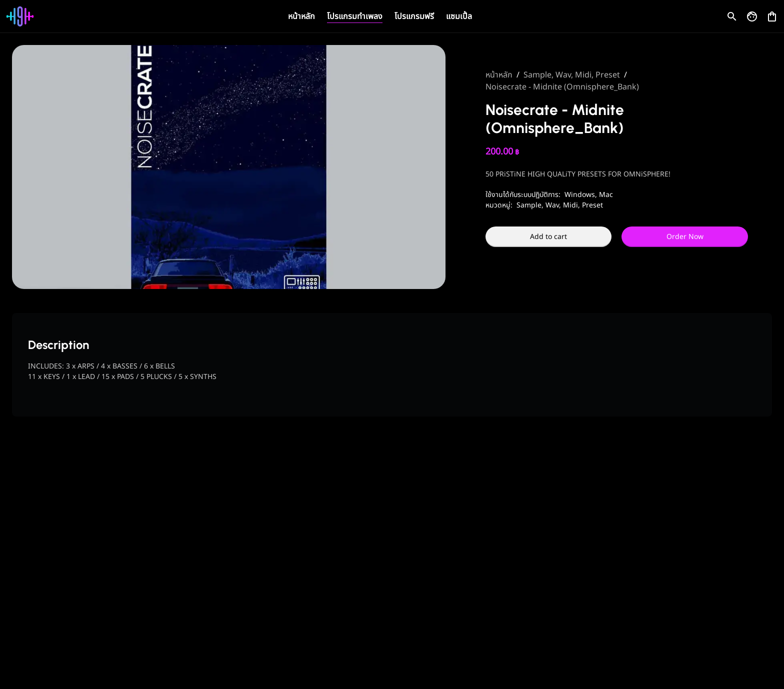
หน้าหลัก (301, 16)
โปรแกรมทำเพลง (355, 16)
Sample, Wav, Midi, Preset (572, 75)
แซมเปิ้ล (459, 16)
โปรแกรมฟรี (414, 16)
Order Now (685, 237)
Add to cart (548, 237)
